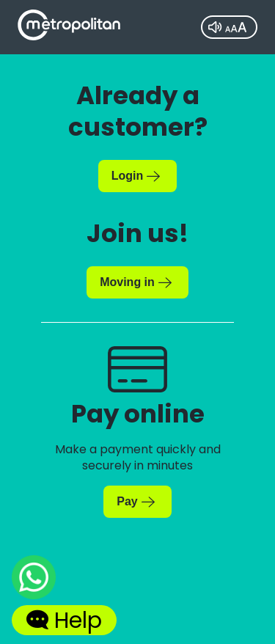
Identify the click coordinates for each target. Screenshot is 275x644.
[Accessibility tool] (229, 27)
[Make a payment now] (137, 502)
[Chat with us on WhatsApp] (34, 580)
